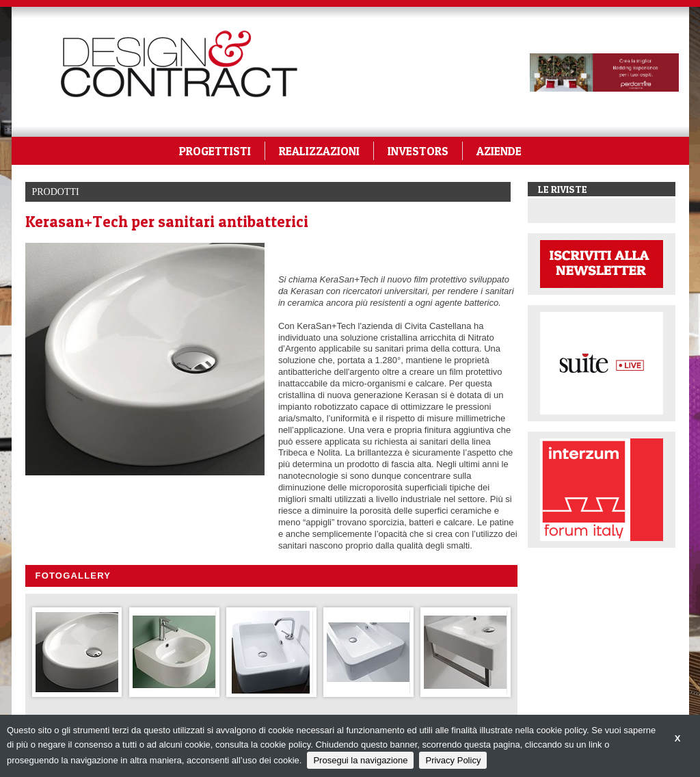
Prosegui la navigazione (360, 760)
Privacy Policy (453, 760)
